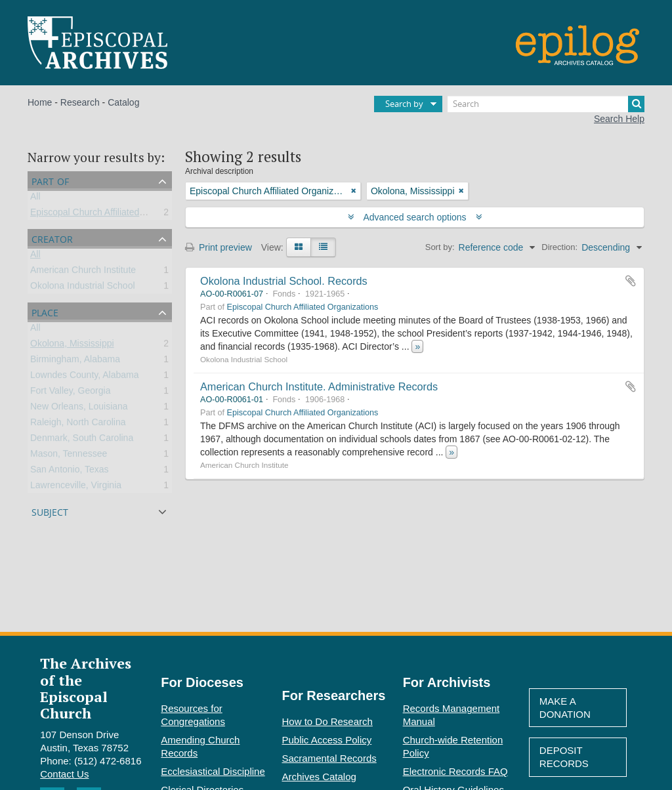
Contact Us (64, 774)
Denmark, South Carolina (82, 440)
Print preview (219, 247)
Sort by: (440, 247)
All (35, 199)
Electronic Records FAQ (455, 771)
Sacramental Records (329, 758)
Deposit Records (564, 757)
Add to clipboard (631, 281)
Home (40, 102)
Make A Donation (565, 708)
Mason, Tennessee (69, 456)
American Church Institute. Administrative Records (319, 386)
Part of (50, 180)
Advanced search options (415, 217)
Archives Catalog (319, 777)
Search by (404, 104)
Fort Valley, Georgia (70, 393)
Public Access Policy (327, 740)
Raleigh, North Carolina (78, 425)
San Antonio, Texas (70, 472)
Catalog (123, 102)
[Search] (546, 104)
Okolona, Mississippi (72, 346)
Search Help (619, 119)
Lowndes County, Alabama (85, 377)
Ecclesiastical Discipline (213, 771)
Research (80, 102)
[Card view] (299, 247)
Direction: (559, 247)
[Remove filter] (354, 191)
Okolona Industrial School (83, 288)
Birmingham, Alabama (75, 362)
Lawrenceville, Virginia (76, 488)
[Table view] (323, 247)
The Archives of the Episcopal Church (86, 688)
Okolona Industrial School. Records (284, 281)
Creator (52, 238)
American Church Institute (83, 272)
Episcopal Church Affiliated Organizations (115, 215)
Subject (50, 511)
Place (45, 311)
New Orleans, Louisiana (79, 409)
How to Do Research (327, 721)
